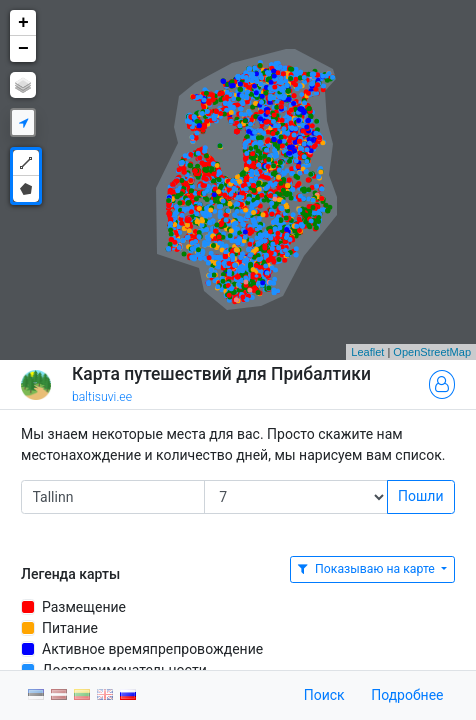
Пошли (420, 496)
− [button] (23, 49)
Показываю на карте (368, 569)
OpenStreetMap (432, 352)
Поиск (324, 695)
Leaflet (367, 352)
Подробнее (407, 695)
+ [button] (23, 23)
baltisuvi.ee (102, 397)
